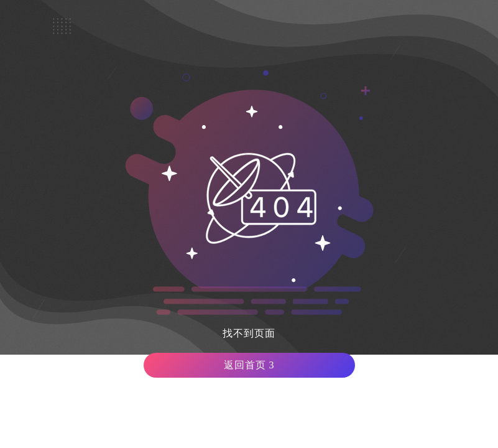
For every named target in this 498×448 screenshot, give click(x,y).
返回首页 (249, 365)
